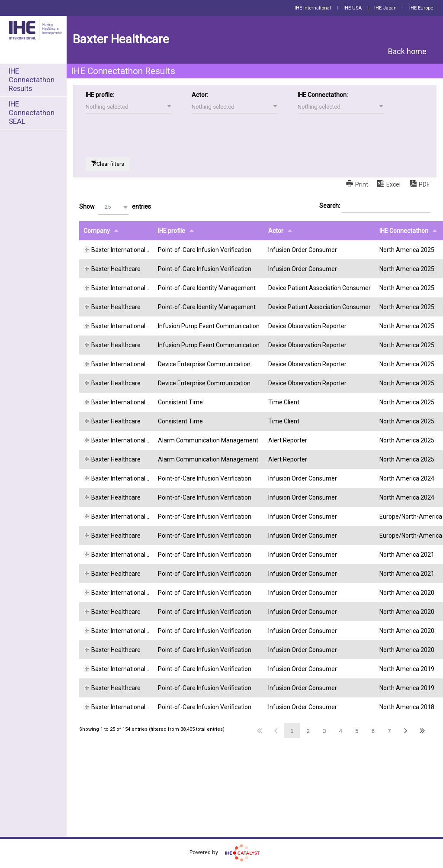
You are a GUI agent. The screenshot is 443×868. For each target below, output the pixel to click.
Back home (407, 51)
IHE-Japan (385, 8)
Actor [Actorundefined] (276, 231)
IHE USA (353, 8)
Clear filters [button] (110, 164)
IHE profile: (100, 95)
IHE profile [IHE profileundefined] (172, 231)
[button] (129, 107)
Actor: (200, 95)
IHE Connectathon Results (32, 80)
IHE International (313, 8)
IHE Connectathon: (323, 95)
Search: (375, 206)
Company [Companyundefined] (97, 231)
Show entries (115, 207)
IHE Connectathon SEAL (32, 113)
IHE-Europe (421, 8)
